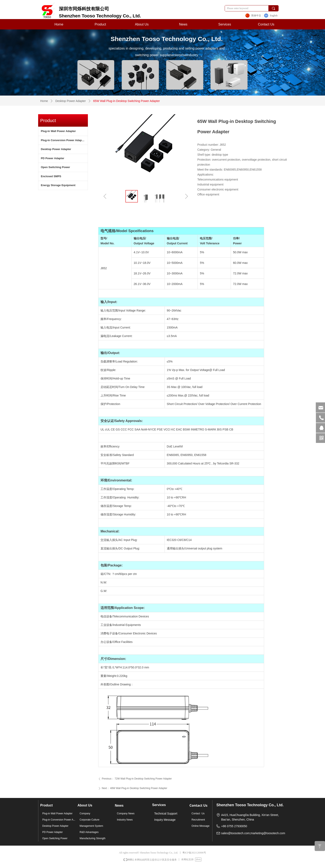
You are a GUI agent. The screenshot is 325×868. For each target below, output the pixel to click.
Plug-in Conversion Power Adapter (63, 140)
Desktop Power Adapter (71, 101)
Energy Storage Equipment (58, 185)
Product (100, 24)
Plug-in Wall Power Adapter (58, 131)
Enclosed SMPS (51, 176)
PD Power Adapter (53, 158)
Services (225, 24)
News (183, 24)
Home (59, 24)
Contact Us (266, 24)
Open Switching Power (55, 167)
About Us (142, 24)
